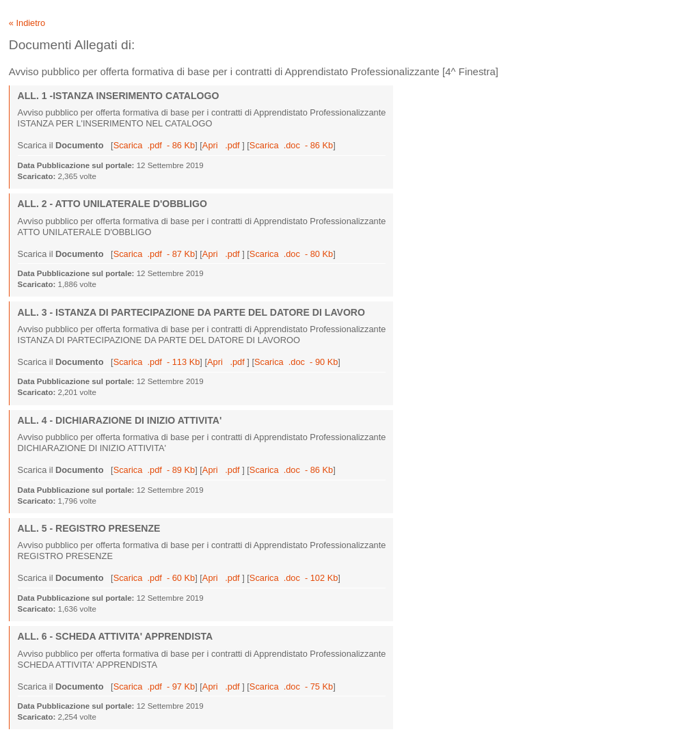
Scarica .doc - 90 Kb (296, 362)
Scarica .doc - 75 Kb (291, 687)
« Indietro (27, 23)
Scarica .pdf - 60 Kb (154, 578)
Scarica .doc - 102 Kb (294, 578)
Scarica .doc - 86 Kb (291, 145)
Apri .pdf (222, 145)
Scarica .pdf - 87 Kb (154, 254)
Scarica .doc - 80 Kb (291, 254)
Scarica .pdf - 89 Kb (154, 470)
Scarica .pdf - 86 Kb (154, 145)
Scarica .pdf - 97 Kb (154, 687)
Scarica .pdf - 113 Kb (157, 362)
